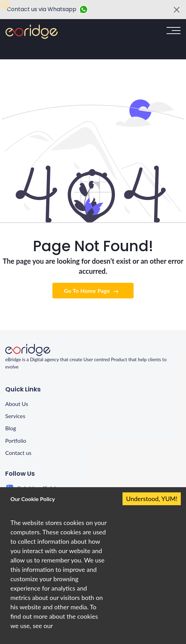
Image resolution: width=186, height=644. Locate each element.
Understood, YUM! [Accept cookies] (152, 499)
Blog (11, 428)
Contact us (18, 453)
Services (15, 416)
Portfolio (16, 440)
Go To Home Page (92, 291)
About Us (17, 404)
